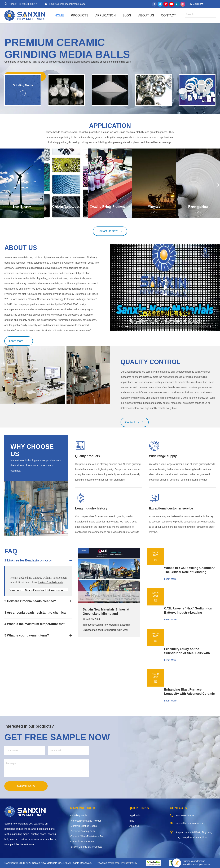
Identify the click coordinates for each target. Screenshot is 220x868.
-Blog (131, 821)
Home (59, 15)
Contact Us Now (110, 231)
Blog (127, 15)
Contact (168, 15)
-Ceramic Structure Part (83, 841)
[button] (215, 186)
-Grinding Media (79, 815)
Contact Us (135, 422)
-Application (135, 815)
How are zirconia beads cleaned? (31, 601)
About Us (146, 15)
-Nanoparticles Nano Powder (85, 821)
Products (80, 15)
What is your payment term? (28, 635)
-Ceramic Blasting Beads (83, 826)
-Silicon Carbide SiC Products (86, 847)
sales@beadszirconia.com (70, 4)
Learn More (19, 341)
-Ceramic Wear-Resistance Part (87, 836)
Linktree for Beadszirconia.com (30, 560)
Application (105, 15)
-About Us (134, 826)
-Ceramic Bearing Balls (82, 831)
